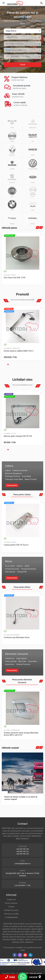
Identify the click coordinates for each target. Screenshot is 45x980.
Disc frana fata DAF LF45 (15, 278)
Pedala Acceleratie (20, 471)
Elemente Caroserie (17, 654)
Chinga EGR (22, 572)
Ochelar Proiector (23, 664)
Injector (20, 566)
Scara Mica (32, 661)
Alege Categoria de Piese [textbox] (16, 50)
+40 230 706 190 (22, 849)
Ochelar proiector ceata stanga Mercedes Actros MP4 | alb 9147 (21, 734)
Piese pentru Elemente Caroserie (22, 681)
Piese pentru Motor (22, 587)
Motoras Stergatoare (13, 473)
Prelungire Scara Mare (14, 479)
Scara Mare (27, 476)
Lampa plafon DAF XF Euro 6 (16, 545)
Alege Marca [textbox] (11, 31)
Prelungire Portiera (13, 476)
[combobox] (22, 31)
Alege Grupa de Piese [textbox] (15, 44)
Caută (23, 65)
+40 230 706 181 (22, 851)
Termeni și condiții (11, 914)
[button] (8, 364)
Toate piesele (12, 485)
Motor (9, 561)
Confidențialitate (11, 917)
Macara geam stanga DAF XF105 (18, 436)
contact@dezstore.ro (23, 864)
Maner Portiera (31, 479)
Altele (27, 566)
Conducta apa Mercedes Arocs (17, 637)
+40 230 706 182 (22, 854)
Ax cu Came (10, 566)
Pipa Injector (10, 572)
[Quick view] (41, 234)
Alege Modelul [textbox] (12, 37)
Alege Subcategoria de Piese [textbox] (18, 57)
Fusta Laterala (11, 661)
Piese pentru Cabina (22, 495)
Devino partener (11, 903)
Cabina (9, 466)
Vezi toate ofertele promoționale (23, 300)
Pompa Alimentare (29, 569)
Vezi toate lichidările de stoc (22, 385)
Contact (11, 907)
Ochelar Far (10, 659)
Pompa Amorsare (12, 569)
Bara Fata (22, 661)
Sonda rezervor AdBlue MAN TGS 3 (19, 351)
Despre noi (11, 900)
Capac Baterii (22, 659)
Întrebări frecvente (11, 910)
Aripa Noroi (10, 664)
